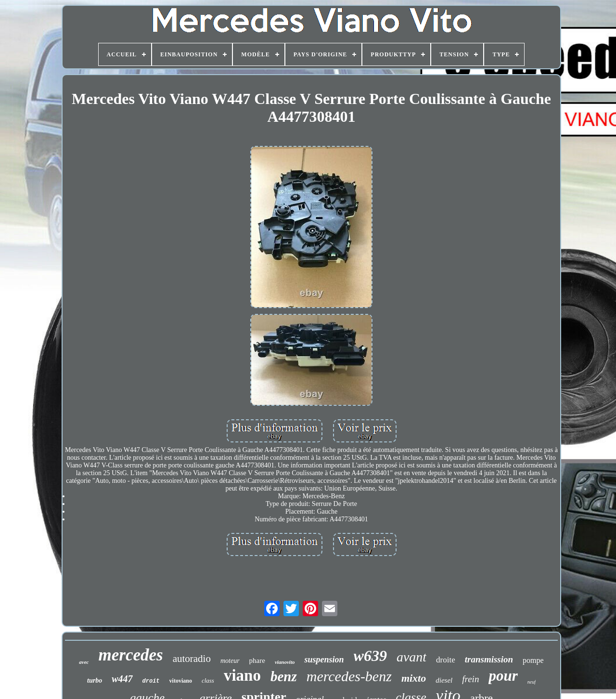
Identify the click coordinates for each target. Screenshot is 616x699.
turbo (95, 680)
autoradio (192, 659)
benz (284, 676)
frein (470, 679)
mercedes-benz (349, 676)
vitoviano (181, 681)
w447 (122, 679)
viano (242, 675)
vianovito (285, 662)
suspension (324, 660)
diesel (444, 680)
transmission (489, 659)
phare (257, 660)
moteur (230, 661)
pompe (533, 660)
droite (446, 660)
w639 (370, 656)
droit (151, 681)
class (208, 680)
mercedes (131, 655)
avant (411, 657)
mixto (414, 678)
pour (503, 676)
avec (84, 662)
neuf (532, 682)
